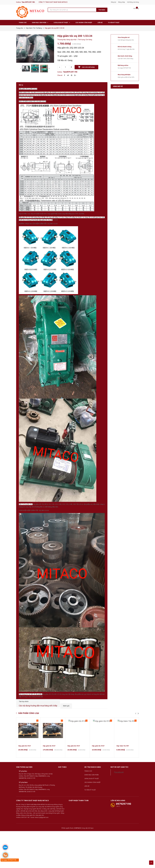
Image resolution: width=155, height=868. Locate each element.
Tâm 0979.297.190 (28, 2)
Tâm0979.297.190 (70, 72)
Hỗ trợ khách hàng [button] (93, 762)
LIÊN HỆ (87, 780)
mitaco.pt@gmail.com (42, 812)
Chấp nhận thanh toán (79, 795)
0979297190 (127, 68)
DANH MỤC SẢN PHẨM (91, 769)
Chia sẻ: (60, 75)
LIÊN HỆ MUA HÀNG (118, 795)
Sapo (92, 822)
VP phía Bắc (23, 766)
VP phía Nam (23, 777)
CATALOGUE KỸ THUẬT (92, 773)
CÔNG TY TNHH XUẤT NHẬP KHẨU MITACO (32, 795)
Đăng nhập (122, 2)
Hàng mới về (118, 86)
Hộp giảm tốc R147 (49, 740)
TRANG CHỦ (88, 765)
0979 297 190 (25, 812)
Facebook (119, 767)
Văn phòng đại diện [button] (24, 762)
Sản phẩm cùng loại (29, 708)
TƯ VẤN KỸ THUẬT (90, 784)
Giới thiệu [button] (62, 762)
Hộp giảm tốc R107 (98, 740)
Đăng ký (114, 2)
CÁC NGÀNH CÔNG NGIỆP (92, 777)
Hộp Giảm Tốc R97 (123, 740)
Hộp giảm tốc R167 (24, 740)
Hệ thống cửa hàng (133, 2)
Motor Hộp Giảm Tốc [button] (119, 762)
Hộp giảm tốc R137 (74, 740)
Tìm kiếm (102, 10)
